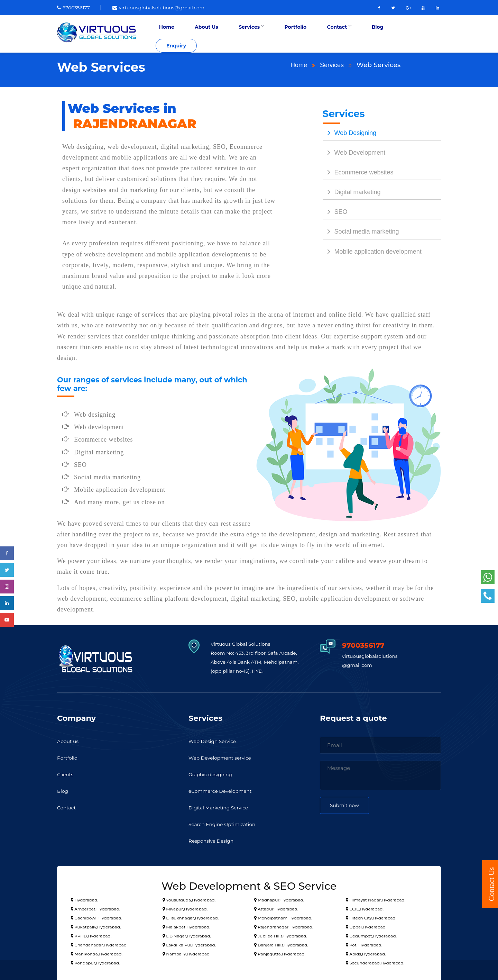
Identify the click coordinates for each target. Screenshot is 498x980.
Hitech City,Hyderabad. (371, 917)
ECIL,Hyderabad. (365, 908)
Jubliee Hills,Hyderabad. (281, 934)
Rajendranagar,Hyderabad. (284, 925)
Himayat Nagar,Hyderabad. (376, 899)
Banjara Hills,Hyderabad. (281, 943)
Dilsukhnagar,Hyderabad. (191, 917)
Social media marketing (361, 230)
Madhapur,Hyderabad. (279, 899)
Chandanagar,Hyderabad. (99, 943)
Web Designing (350, 131)
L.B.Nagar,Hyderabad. (187, 934)
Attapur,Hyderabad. (276, 908)
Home (203, 33)
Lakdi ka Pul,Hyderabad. (189, 943)
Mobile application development (372, 250)
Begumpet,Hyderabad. (371, 934)
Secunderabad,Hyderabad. (375, 961)
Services (274, 33)
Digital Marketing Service (221, 806)
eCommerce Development (223, 790)
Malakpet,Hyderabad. (186, 925)
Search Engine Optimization (225, 823)
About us (69, 740)
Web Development (354, 151)
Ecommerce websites (358, 171)
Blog (380, 33)
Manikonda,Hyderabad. (97, 952)
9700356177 (75, 7)
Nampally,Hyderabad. (187, 952)
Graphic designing (212, 773)
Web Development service (223, 757)
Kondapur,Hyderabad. (95, 961)
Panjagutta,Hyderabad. (280, 952)
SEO (335, 211)
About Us (236, 33)
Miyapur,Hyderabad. (185, 908)
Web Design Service (214, 740)
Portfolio (312, 33)
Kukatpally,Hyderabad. (96, 925)
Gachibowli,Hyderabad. (96, 917)
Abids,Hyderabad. (366, 952)
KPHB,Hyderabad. (91, 934)
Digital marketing (352, 191)
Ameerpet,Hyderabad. (95, 908)
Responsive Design (213, 840)
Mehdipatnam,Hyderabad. (283, 917)
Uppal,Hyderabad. (366, 925)
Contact (348, 33)
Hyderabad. (85, 899)
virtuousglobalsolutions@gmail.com (165, 7)
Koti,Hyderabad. (364, 943)
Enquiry (420, 33)
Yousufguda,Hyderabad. (189, 899)
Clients (66, 773)
